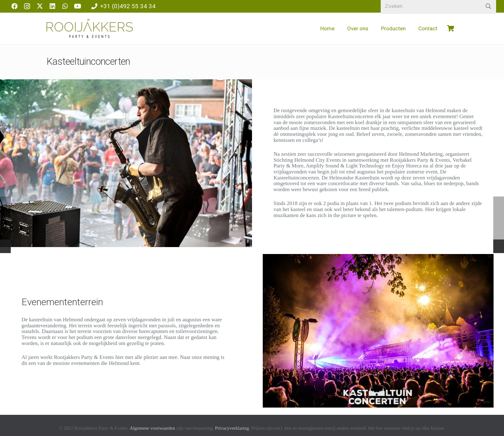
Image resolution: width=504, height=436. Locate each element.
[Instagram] (27, 6)
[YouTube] (78, 6)
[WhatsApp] (65, 6)
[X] (40, 6)
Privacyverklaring (232, 428)
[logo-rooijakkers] (90, 28)
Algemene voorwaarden (152, 428)
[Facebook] (15, 6)
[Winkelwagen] (451, 28)
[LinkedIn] (52, 6)
